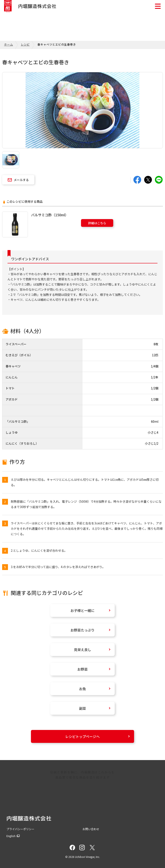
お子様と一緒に (82, 610)
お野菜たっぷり (82, 630)
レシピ (25, 44)
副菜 (82, 708)
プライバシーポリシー (20, 829)
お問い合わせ (91, 829)
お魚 (82, 689)
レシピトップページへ (82, 736)
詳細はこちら (97, 223)
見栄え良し (82, 650)
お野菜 (82, 669)
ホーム (8, 44)
